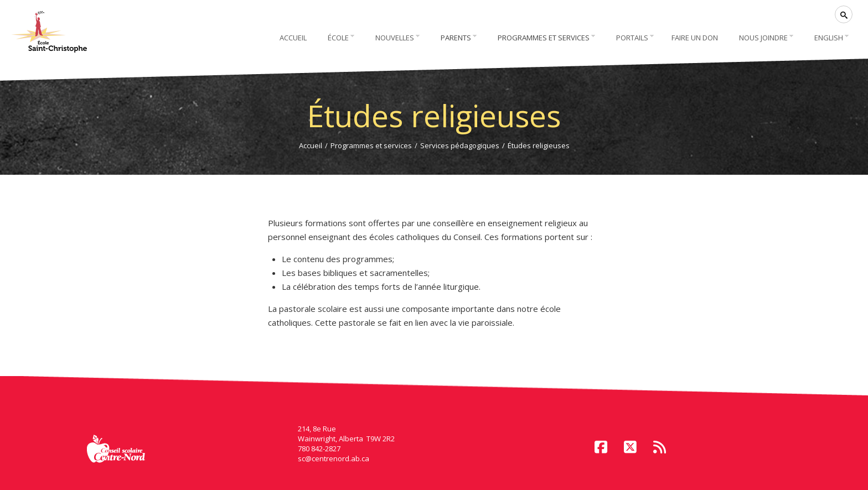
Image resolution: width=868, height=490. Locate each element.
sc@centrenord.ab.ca (334, 458)
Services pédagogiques (460, 145)
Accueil (311, 145)
